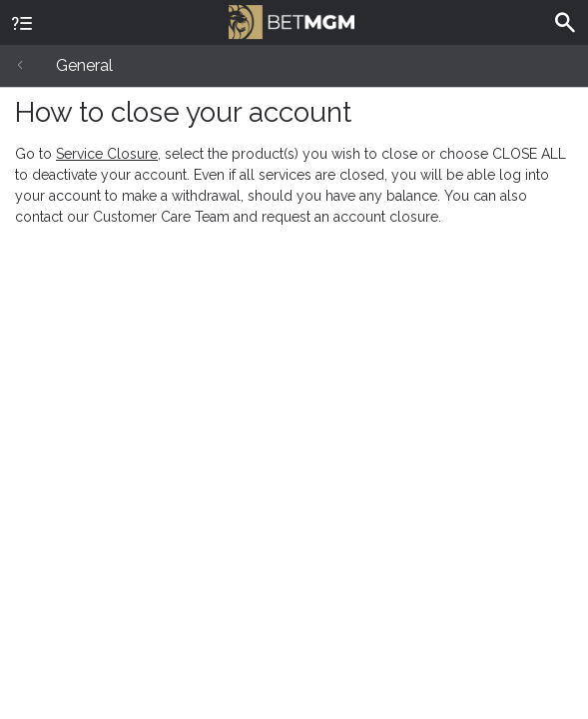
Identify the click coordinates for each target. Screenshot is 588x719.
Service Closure (107, 154)
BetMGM (292, 20)
